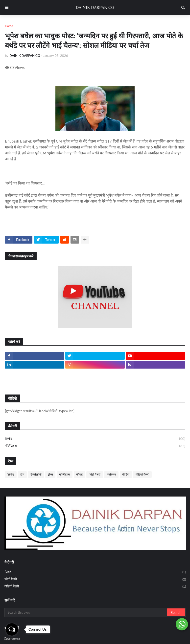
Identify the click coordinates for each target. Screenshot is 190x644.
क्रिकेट (95, 439)
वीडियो (126, 474)
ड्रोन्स (50, 474)
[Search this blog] (86, 612)
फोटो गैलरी (95, 474)
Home (9, 26)
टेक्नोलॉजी (36, 474)
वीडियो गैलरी (142, 474)
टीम (22, 474)
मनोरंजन (111, 474)
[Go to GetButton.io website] (12, 639)
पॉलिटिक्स (95, 446)
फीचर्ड (79, 474)
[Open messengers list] (12, 629)
